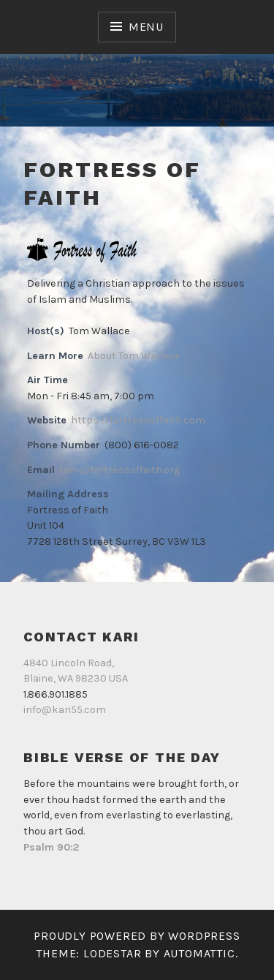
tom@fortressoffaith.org (119, 470)
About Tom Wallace (134, 356)
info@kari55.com (65, 710)
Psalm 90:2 (51, 847)
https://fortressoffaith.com (138, 420)
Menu (146, 27)
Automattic (199, 953)
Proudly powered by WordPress (137, 936)
